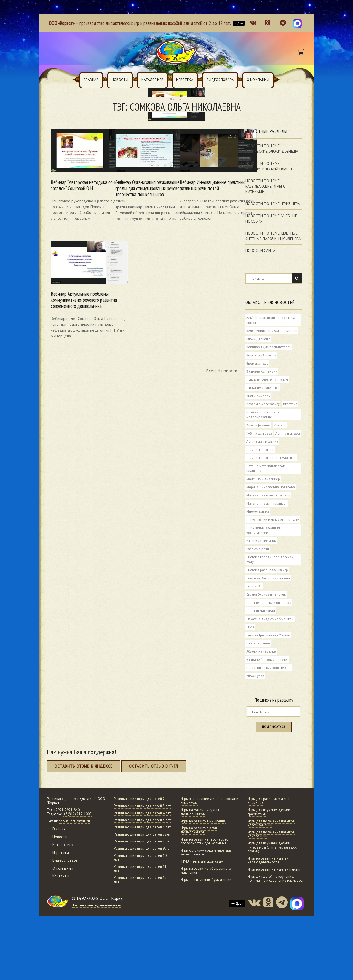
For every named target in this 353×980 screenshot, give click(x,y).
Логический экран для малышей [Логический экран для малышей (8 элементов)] (272, 470)
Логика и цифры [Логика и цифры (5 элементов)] (259, 445)
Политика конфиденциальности (97, 955)
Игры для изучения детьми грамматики (270, 830)
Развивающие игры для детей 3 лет (140, 830)
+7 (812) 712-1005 (78, 832)
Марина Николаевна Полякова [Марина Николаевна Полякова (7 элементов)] (271, 499)
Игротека (185, 80)
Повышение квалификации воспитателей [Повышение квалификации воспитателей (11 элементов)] (267, 544)
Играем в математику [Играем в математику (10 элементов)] (263, 406)
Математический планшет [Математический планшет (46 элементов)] (267, 516)
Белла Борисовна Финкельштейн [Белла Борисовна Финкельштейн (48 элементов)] (272, 331)
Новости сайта (260, 251)
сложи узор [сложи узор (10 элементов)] (255, 693)
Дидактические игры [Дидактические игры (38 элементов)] (263, 389)
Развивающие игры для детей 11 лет (141, 919)
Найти (297, 279)
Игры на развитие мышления (204, 839)
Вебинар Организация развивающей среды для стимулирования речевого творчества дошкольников (141, 179)
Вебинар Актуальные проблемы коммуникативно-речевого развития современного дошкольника (77, 291)
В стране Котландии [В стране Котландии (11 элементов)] (262, 373)
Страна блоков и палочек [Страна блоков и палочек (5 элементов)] (266, 610)
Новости (120, 80)
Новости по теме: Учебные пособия (271, 219)
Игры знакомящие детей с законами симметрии (202, 819)
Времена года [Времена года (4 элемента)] (257, 364)
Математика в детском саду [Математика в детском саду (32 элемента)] (268, 508)
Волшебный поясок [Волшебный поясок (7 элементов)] (261, 356)
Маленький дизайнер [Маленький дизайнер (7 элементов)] (263, 491)
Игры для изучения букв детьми (207, 898)
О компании (258, 80)
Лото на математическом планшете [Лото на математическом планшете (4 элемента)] (266, 480)
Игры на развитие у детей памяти (275, 888)
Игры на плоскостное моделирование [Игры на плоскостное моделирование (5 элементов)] (263, 417)
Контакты (61, 894)
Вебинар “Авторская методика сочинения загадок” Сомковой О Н (79, 176)
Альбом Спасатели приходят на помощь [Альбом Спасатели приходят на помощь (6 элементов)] (271, 320)
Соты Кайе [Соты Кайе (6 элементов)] (254, 601)
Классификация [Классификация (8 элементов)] (259, 428)
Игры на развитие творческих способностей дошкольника (205, 860)
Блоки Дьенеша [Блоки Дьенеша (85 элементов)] (258, 339)
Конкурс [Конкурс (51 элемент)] (281, 428)
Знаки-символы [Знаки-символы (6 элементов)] (259, 398)
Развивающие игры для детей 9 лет (140, 897)
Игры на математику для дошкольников (201, 830)
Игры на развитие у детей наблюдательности (269, 879)
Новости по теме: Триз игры (273, 204)
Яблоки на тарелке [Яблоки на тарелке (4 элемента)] (261, 668)
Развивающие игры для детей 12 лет (141, 930)
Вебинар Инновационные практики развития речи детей (204, 176)
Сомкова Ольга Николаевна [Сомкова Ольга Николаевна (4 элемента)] (268, 593)
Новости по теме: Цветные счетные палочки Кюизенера (273, 236)
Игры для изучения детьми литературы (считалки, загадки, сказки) (273, 865)
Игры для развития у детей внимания (270, 819)
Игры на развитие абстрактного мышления (207, 889)
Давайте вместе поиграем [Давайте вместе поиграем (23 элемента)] (267, 381)
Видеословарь (220, 80)
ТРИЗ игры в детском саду (203, 880)
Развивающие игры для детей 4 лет (140, 841)
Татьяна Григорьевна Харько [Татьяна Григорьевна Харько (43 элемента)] (268, 651)
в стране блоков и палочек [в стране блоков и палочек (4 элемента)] (268, 676)
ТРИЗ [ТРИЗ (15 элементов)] (250, 643)
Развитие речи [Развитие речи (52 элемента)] (258, 563)
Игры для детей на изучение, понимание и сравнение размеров (276, 897)
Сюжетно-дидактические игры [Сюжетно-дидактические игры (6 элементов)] (270, 635)
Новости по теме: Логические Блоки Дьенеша (272, 149)
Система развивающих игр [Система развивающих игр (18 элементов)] (267, 585)
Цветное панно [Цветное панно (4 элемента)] (258, 659)
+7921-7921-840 (67, 828)
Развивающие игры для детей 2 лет (140, 819)
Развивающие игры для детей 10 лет (141, 908)
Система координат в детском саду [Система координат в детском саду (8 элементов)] (270, 574)
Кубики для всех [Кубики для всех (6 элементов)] (259, 436)
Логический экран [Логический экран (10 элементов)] (260, 461)
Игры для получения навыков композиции (272, 852)
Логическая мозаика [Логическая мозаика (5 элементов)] (262, 453)
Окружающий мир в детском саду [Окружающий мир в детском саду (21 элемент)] (273, 533)
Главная (91, 80)
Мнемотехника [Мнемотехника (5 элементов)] (258, 524)
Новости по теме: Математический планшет (271, 166)
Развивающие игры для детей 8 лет (140, 885)
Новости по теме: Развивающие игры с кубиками (265, 186)
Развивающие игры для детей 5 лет (140, 852)
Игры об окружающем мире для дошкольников (207, 871)
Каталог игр (152, 80)
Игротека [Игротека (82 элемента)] (290, 406)
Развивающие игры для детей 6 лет (140, 863)
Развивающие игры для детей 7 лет (140, 874)
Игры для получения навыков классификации (272, 841)
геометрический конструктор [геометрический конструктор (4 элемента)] (269, 685)
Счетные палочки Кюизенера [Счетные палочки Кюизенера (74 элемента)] (269, 618)
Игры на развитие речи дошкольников (200, 848)
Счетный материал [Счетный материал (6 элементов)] (261, 626)
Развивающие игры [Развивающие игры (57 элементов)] (261, 554)
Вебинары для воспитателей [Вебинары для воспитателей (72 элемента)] (269, 348)
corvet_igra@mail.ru (74, 839)
